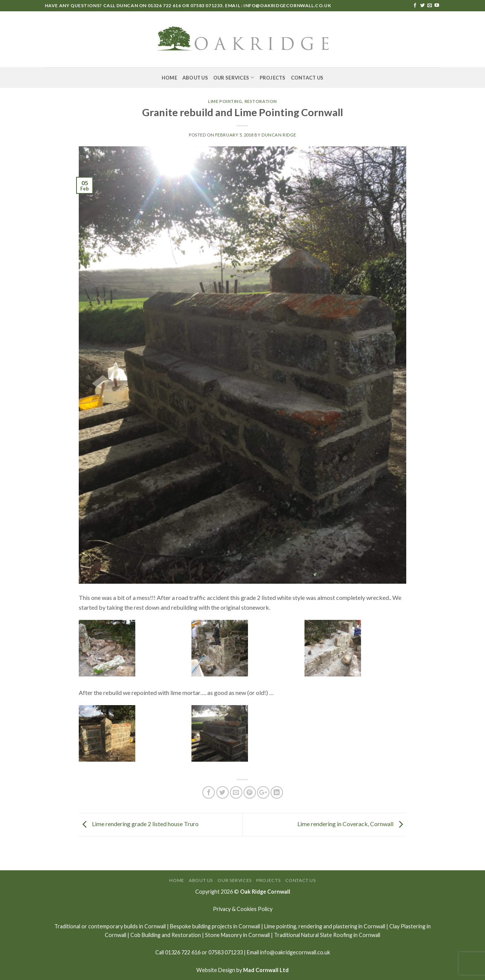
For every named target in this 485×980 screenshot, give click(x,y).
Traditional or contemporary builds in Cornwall (110, 926)
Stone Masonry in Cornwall (237, 935)
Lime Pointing (225, 101)
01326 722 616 (164, 5)
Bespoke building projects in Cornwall (215, 926)
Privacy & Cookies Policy (243, 909)
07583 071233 (207, 5)
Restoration (261, 101)
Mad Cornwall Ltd (266, 970)
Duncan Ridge (279, 135)
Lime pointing (280, 926)
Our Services (234, 77)
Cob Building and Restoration (166, 935)
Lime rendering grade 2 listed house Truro (139, 824)
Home (169, 78)
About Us (195, 78)
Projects (273, 78)
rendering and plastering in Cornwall (342, 926)
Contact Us (307, 78)
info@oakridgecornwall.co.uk (287, 5)
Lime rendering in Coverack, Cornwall (352, 824)
